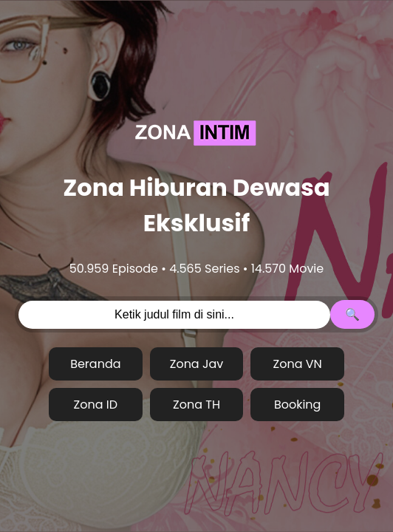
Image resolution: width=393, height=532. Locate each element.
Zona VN (298, 364)
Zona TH (196, 405)
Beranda (95, 364)
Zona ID (96, 405)
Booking (298, 405)
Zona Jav (197, 364)
